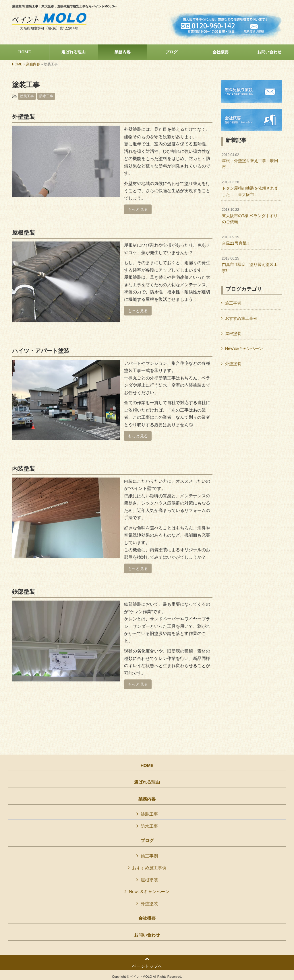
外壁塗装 (233, 364)
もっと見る (138, 209)
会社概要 (147, 918)
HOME (17, 64)
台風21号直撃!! (235, 240)
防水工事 (46, 96)
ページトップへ (147, 963)
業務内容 (33, 64)
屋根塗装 (233, 334)
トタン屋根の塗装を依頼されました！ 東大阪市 (250, 188)
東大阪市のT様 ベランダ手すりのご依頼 (250, 216)
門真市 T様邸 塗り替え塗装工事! (250, 265)
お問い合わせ (147, 935)
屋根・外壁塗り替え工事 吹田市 (250, 161)
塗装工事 (27, 96)
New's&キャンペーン (244, 348)
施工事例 (233, 303)
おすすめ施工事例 (241, 318)
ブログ (147, 841)
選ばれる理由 (147, 782)
